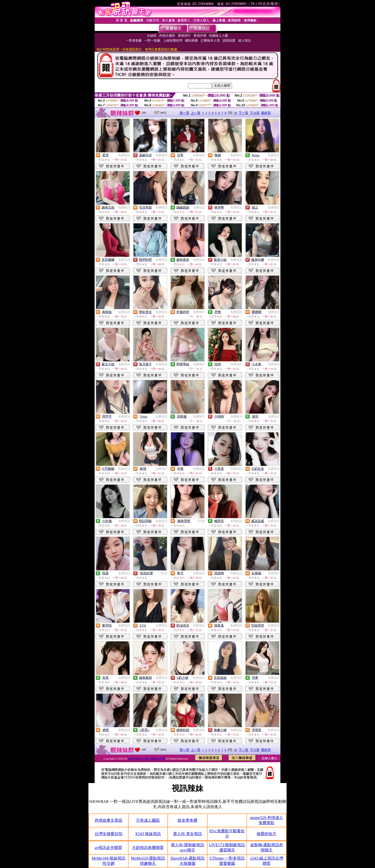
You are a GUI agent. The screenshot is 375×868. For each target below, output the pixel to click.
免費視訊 (124, 155)
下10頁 (255, 113)
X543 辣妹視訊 (148, 834)
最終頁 (266, 113)
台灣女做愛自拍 (108, 834)
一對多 (200, 521)
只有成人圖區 (148, 820)
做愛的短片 (267, 834)
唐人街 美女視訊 (187, 834)
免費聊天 (199, 312)
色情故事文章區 (108, 820)
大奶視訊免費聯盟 (148, 848)
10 (235, 113)
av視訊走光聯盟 (108, 848)
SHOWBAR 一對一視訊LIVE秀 (147, 759)
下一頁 (243, 113)
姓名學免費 (187, 820)
